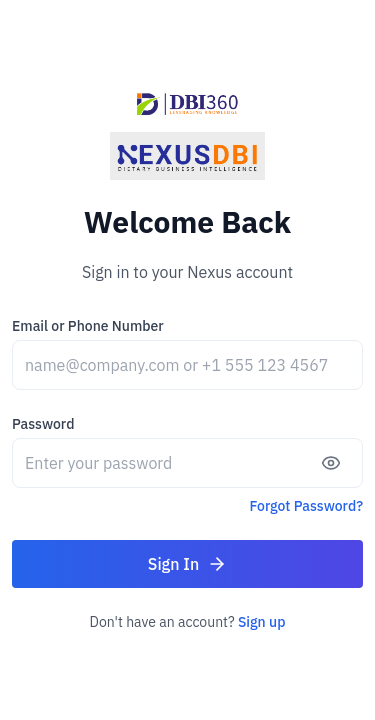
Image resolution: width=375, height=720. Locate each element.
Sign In (187, 564)
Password (43, 424)
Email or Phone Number (88, 326)
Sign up (261, 622)
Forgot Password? (307, 506)
